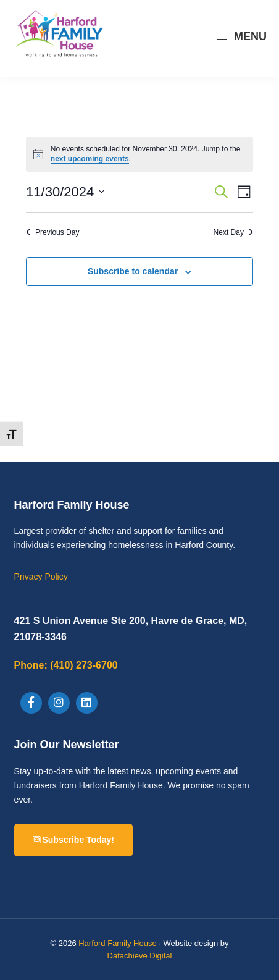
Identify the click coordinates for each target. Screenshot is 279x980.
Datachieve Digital (140, 956)
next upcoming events (90, 159)
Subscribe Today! (73, 840)
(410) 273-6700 (66, 665)
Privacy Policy (41, 577)
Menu (241, 36)
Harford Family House (117, 943)
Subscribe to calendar (133, 271)
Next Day (233, 232)
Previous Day (52, 232)
